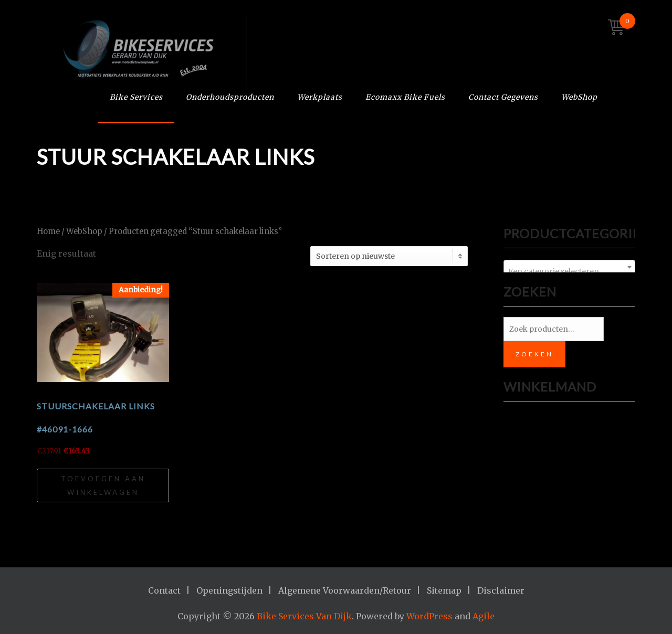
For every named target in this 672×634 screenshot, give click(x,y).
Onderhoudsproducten (230, 97)
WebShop (579, 97)
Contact (164, 590)
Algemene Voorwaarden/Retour (345, 590)
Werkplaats (320, 97)
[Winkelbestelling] (389, 256)
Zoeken (534, 354)
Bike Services (136, 97)
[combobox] (569, 267)
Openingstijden (229, 590)
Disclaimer (501, 590)
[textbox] (569, 271)
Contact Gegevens (503, 97)
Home (48, 231)
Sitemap (444, 590)
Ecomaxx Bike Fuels (405, 97)
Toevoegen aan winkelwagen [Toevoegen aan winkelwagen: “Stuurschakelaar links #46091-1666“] (103, 485)
